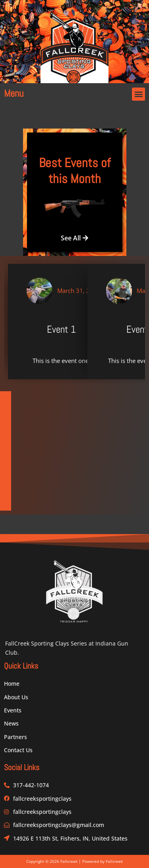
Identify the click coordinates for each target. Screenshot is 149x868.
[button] (138, 94)
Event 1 (61, 330)
